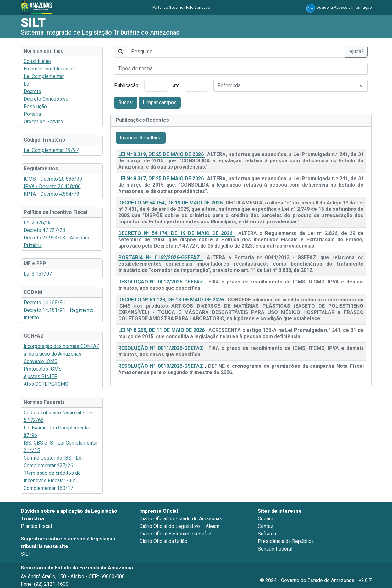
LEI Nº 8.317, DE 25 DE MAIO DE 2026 (162, 179)
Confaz (266, 526)
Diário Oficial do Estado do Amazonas (181, 519)
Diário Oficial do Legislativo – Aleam (179, 526)
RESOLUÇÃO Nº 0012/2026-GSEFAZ (162, 282)
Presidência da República (286, 541)
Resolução (35, 106)
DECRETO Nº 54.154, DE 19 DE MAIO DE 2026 (171, 203)
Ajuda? (356, 51)
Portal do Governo (168, 8)
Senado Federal (275, 549)
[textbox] (287, 86)
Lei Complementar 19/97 (51, 150)
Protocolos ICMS (43, 369)
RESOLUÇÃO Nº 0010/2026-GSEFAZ (162, 366)
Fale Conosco (198, 8)
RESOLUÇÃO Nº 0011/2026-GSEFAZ (162, 348)
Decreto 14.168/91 (44, 302)
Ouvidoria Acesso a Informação (344, 8)
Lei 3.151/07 (38, 274)
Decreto (32, 91)
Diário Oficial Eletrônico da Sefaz (175, 534)
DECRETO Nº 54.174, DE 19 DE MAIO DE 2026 (177, 233)
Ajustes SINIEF (40, 376)
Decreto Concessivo (46, 99)
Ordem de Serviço (43, 122)
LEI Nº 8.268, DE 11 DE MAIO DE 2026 (162, 330)
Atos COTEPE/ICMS (46, 384)
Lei (27, 84)
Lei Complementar (44, 76)
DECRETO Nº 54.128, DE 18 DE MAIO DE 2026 (172, 300)
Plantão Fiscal (36, 526)
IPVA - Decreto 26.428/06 (52, 186)
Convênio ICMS (41, 361)
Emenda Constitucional (49, 69)
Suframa (267, 534)
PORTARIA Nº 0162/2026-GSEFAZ (161, 258)
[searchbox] (241, 69)
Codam (265, 519)
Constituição (37, 61)
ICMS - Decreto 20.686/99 (53, 179)
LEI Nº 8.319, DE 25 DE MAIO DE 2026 (162, 154)
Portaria (32, 114)
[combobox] (241, 69)
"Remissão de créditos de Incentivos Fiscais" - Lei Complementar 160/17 (52, 481)
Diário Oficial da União (163, 541)
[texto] (236, 52)
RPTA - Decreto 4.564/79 (51, 194)
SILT (33, 23)
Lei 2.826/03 (38, 223)
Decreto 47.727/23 (44, 230)
